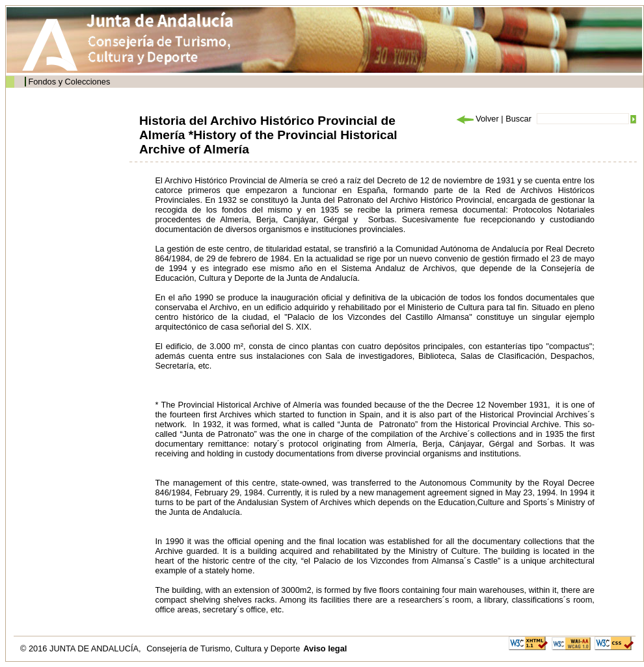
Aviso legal (325, 648)
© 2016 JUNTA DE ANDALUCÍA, (82, 648)
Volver (477, 119)
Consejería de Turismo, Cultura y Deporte (223, 648)
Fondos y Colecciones (69, 82)
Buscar (518, 119)
